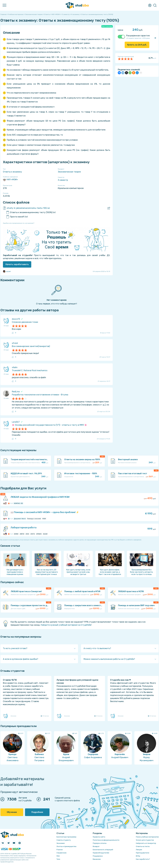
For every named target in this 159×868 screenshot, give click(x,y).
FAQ (58, 856)
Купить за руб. (137, 45)
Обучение (12, 812)
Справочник (62, 853)
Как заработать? (143, 859)
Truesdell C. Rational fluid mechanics (30, 370)
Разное (60, 850)
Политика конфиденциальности (106, 840)
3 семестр (63, 180)
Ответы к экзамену (12, 172)
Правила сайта (99, 837)
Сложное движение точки (25, 322)
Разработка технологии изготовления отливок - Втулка (40, 395)
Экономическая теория (69, 172)
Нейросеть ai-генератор (146, 843)
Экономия (61, 843)
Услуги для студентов (145, 840)
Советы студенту (64, 840)
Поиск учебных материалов (147, 837)
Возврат (96, 846)
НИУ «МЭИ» (10, 180)
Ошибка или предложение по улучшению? (19, 223)
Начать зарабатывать (17, 264)
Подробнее (37, 812)
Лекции (139, 850)
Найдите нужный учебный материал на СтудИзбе (66, 625)
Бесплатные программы (66, 837)
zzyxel (7, 271)
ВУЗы (138, 856)
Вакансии (97, 859)
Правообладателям (101, 853)
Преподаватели (143, 853)
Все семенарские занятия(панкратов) (31, 346)
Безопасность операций (103, 850)
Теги (58, 859)
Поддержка (98, 856)
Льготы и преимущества (66, 846)
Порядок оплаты (100, 843)
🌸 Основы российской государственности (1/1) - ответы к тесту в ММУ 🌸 (49, 425)
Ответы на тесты (143, 846)
